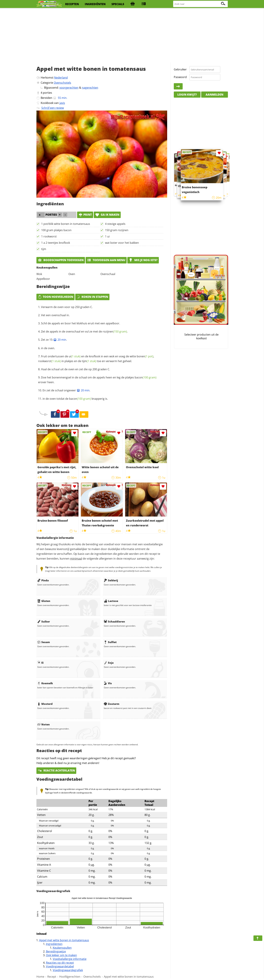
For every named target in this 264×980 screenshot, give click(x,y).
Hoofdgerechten (70, 977)
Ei (40, 663)
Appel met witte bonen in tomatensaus (64, 940)
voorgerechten (69, 88)
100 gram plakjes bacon (56, 230)
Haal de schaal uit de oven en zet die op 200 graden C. (75, 369)
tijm (44, 249)
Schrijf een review (53, 108)
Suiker (44, 621)
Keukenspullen (62, 948)
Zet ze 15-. (54, 340)
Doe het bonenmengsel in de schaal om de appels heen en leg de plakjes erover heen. (97, 380)
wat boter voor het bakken (122, 243)
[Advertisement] (132, 36)
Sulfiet (110, 642)
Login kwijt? (187, 95)
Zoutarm (112, 704)
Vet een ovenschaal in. (55, 315)
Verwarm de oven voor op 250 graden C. (67, 307)
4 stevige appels (115, 224)
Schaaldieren (114, 621)
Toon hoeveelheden (55, 297)
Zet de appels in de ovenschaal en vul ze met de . (84, 331)
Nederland (61, 78)
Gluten (44, 601)
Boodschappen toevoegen (61, 260)
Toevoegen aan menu (106, 260)
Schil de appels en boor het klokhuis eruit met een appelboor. (81, 323)
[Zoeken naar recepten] (201, 4)
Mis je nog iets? (143, 260)
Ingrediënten (54, 944)
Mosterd (45, 704)
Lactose (111, 601)
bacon (146, 377)
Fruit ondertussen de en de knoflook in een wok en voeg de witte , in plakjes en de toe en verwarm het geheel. (96, 359)
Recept (52, 977)
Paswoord (180, 77)
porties (47, 93)
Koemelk (45, 683)
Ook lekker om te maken (61, 955)
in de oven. (48, 348)
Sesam (44, 642)
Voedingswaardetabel (60, 966)
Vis (108, 683)
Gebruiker (180, 69)
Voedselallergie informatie (70, 959)
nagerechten (90, 88)
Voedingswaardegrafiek (68, 970)
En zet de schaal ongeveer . (66, 390)
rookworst (49, 361)
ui (75, 356)
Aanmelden (214, 95)
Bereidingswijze (56, 951)
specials (118, 4)
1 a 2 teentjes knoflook (56, 243)
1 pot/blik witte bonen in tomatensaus (66, 224)
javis (62, 103)
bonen (145, 356)
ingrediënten (95, 4)
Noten (43, 724)
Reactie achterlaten (56, 770)
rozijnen (115, 331)
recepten (72, 4)
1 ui (107, 236)
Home (40, 977)
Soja (109, 663)
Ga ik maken (107, 215)
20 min (60, 340)
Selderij (111, 580)
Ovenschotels (62, 83)
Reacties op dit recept (60, 963)
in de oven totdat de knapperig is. (75, 399)
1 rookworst (49, 236)
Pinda (43, 580)
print (85, 215)
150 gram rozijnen (117, 230)
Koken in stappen (92, 297)
